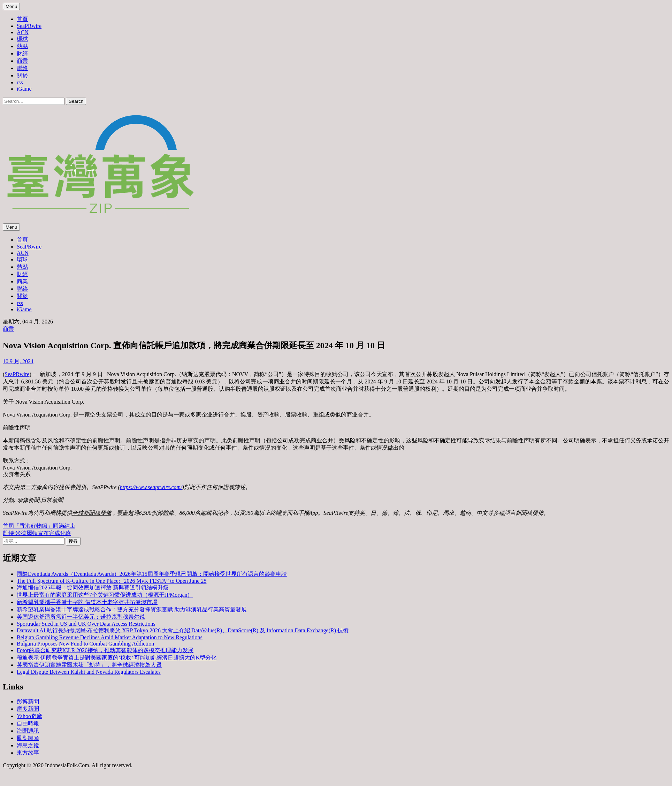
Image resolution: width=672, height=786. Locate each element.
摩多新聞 (28, 709)
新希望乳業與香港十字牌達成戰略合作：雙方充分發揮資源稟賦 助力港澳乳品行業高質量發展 (132, 609)
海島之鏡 (28, 745)
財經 (22, 54)
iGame (24, 89)
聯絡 (22, 68)
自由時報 (28, 723)
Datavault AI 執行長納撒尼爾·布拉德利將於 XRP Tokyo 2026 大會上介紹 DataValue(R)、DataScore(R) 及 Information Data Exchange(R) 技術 (183, 630)
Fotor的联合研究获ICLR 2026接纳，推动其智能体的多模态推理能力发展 (105, 650)
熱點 (22, 46)
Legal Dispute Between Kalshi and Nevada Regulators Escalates (89, 672)
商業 (22, 61)
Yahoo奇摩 (29, 716)
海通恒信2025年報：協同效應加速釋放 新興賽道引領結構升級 (93, 587)
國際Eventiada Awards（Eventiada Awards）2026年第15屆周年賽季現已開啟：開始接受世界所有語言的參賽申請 (152, 574)
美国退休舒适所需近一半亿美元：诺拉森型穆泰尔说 (81, 617)
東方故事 (28, 753)
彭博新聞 (28, 701)
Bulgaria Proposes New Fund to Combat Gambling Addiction (85, 644)
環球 (22, 39)
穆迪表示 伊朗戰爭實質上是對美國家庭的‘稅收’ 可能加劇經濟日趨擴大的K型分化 (117, 658)
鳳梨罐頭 (28, 738)
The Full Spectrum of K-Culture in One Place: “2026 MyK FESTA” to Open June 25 (112, 581)
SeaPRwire (29, 26)
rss (20, 82)
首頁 (22, 19)
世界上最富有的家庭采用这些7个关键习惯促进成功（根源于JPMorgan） (105, 595)
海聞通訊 (28, 731)
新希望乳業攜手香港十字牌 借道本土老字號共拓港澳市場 (87, 602)
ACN (23, 32)
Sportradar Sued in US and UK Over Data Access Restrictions (86, 624)
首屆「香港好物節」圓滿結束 (39, 526)
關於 (22, 75)
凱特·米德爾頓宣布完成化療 (37, 533)
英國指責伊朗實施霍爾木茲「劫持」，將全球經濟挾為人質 (89, 665)
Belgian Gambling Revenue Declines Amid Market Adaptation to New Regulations (110, 637)
